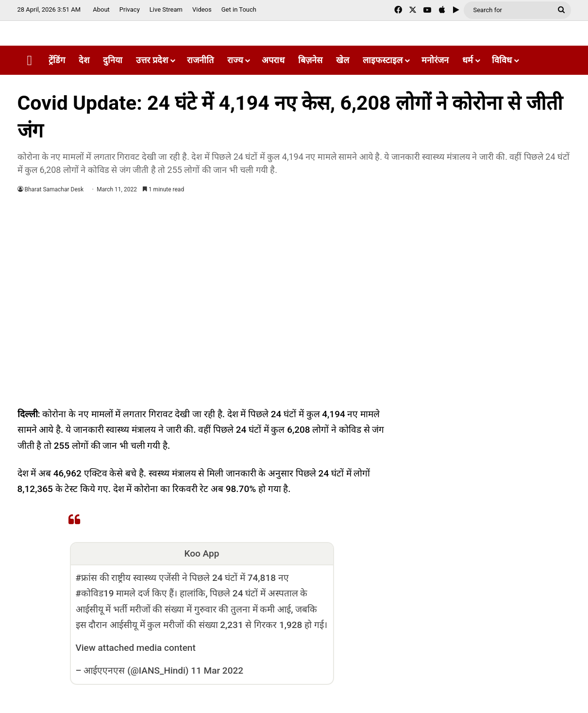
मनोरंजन (435, 60)
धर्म (468, 60)
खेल (343, 60)
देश (84, 60)
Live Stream (166, 9)
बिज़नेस (310, 60)
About (101, 9)
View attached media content (136, 648)
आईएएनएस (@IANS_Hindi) (136, 671)
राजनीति (200, 60)
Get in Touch (239, 9)
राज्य (235, 60)
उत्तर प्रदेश (152, 60)
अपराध (273, 60)
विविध (502, 60)
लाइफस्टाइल (383, 60)
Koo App (202, 553)
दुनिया (113, 60)
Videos (202, 9)
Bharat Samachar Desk (54, 189)
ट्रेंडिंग (57, 60)
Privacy (130, 9)
